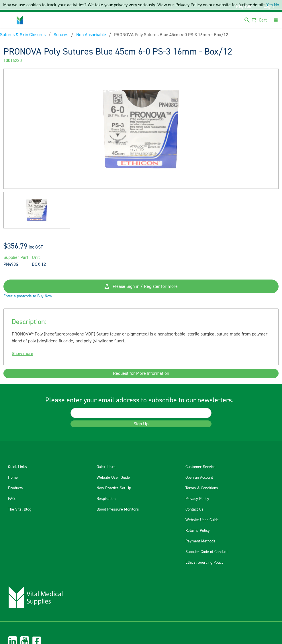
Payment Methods (200, 541)
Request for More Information (141, 373)
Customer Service (200, 467)
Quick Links (17, 467)
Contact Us (194, 509)
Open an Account (199, 478)
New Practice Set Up (114, 488)
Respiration (106, 499)
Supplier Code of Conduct (206, 552)
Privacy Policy (197, 499)
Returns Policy (198, 531)
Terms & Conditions (202, 488)
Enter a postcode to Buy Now (28, 296)
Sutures (61, 35)
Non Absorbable (91, 35)
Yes (270, 5)
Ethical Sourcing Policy (204, 562)
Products (15, 488)
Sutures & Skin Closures (23, 35)
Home (13, 478)
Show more (22, 354)
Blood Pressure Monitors (118, 509)
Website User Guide (113, 478)
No (277, 5)
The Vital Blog (20, 509)
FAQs (12, 499)
